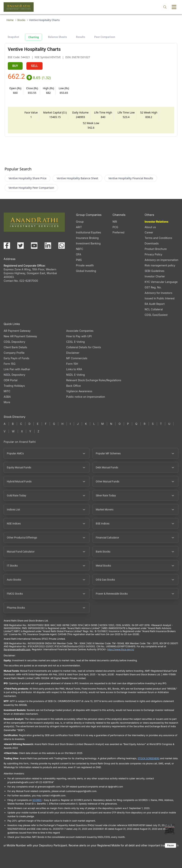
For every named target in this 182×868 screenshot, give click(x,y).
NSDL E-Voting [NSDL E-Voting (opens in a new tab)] (76, 375)
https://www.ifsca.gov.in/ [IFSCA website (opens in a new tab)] (121, 649)
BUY (15, 66)
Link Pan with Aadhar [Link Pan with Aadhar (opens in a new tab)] (17, 369)
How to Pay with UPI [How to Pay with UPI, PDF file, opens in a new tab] (79, 336)
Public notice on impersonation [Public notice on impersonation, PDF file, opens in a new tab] (86, 397)
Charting (34, 37)
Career (149, 232)
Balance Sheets (57, 37)
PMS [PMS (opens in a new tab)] (79, 260)
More (7, 402)
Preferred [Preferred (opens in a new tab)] (118, 232)
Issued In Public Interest (160, 298)
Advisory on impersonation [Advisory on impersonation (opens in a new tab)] (161, 260)
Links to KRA (74, 369)
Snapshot (13, 37)
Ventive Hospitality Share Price (27, 178)
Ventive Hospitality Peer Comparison (31, 188)
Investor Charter (155, 276)
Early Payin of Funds (16, 358)
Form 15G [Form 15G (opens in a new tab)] (9, 364)
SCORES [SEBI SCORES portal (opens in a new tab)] (37, 800)
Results (81, 37)
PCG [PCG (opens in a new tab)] (115, 227)
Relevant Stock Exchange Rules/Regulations (94, 380)
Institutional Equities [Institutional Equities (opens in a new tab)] (89, 232)
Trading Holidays (14, 386)
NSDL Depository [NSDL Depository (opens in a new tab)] (14, 375)
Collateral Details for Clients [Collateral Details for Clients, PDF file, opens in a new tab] (84, 347)
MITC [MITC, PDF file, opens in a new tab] (7, 391)
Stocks (21, 20)
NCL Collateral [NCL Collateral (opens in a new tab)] (154, 309)
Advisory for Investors (158, 293)
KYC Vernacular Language (161, 282)
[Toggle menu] (174, 7)
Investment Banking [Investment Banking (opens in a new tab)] (88, 243)
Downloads (152, 243)
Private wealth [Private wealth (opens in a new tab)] (85, 265)
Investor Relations (156, 222)
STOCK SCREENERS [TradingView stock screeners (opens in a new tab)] (149, 758)
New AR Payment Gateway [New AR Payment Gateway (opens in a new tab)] (20, 336)
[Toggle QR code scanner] (170, 829)
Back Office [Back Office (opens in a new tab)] (74, 386)
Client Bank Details (15, 347)
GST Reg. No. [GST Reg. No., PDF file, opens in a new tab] (153, 287)
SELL (34, 66)
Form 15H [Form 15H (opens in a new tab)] (72, 364)
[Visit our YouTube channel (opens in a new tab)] (34, 246)
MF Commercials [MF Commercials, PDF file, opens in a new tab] (77, 358)
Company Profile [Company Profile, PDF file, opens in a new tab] (14, 353)
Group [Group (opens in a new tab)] (80, 222)
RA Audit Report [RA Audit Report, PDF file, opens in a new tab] (155, 304)
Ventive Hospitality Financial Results (131, 178)
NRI (115, 222)
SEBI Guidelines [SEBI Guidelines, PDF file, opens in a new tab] (154, 271)
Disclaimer (73, 353)
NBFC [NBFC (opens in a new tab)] (80, 249)
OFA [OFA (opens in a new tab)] (79, 254)
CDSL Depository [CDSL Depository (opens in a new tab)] (14, 342)
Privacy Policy (153, 254)
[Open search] (165, 7)
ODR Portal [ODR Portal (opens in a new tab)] (10, 380)
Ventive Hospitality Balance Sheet (77, 178)
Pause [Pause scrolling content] (171, 845)
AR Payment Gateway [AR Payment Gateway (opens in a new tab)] (17, 331)
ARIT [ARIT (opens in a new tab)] (79, 227)
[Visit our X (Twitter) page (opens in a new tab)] (21, 246)
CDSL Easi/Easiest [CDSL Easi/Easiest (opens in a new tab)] (156, 315)
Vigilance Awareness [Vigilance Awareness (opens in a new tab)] (79, 391)
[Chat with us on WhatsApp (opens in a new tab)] (62, 246)
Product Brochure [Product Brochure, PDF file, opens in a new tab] (156, 249)
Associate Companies (80, 331)
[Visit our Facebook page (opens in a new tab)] (7, 246)
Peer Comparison (105, 37)
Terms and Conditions (158, 238)
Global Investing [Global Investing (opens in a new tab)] (86, 271)
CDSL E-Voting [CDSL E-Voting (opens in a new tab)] (76, 342)
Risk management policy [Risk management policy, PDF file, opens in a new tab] (160, 265)
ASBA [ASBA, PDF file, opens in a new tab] (7, 397)
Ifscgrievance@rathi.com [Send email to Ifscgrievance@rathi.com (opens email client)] (17, 649)
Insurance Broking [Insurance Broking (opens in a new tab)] (87, 238)
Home (10, 20)
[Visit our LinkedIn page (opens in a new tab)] (48, 246)
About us (150, 227)
